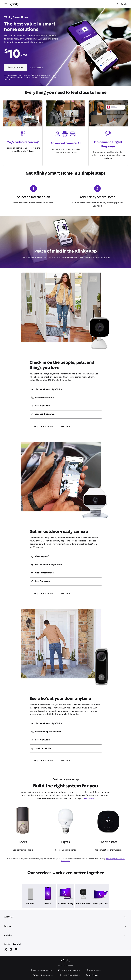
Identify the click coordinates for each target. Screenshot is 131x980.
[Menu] (6, 4)
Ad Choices (92, 975)
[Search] (117, 4)
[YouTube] (16, 949)
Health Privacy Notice (70, 975)
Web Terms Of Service (41, 971)
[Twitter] (6, 949)
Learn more (88, 798)
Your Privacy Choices (43, 975)
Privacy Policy (94, 971)
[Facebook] (11, 949)
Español (17, 944)
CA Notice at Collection (69, 971)
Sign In (124, 4)
